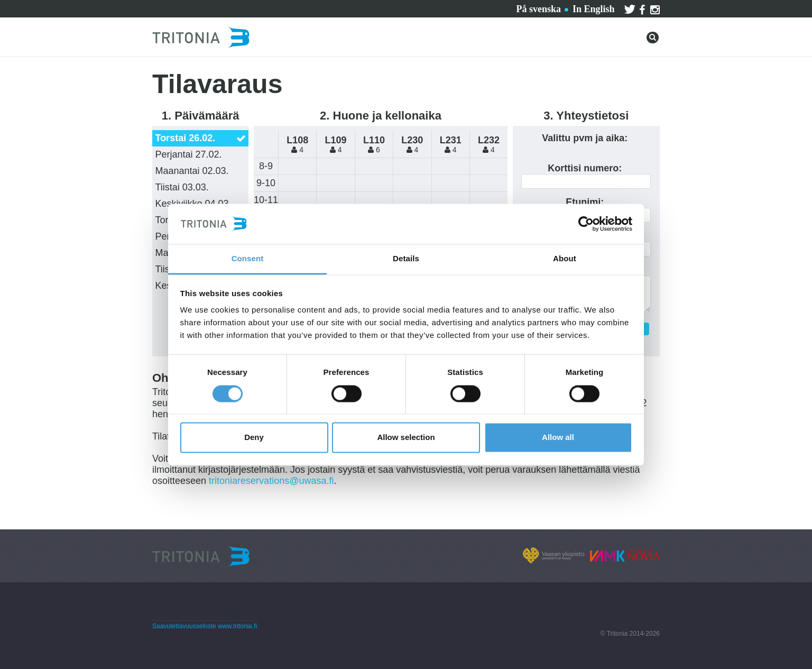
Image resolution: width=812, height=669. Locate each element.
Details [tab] (406, 259)
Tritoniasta (268, 7)
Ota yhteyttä (205, 7)
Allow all (558, 438)
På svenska (538, 9)
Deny (254, 438)
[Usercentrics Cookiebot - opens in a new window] (586, 224)
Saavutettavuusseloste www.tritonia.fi (205, 626)
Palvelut (148, 7)
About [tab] (565, 259)
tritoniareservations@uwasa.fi (271, 481)
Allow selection (406, 438)
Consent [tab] (248, 259)
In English (594, 9)
